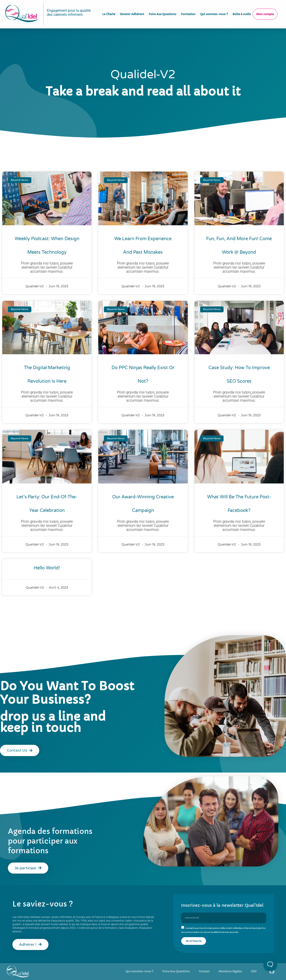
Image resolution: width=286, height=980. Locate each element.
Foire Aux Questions (162, 11)
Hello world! (47, 568)
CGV (254, 971)
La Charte (109, 11)
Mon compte (265, 11)
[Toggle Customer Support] (270, 964)
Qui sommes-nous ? (214, 11)
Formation (188, 11)
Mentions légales (230, 971)
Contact (204, 971)
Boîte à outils (242, 11)
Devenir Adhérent (132, 11)
